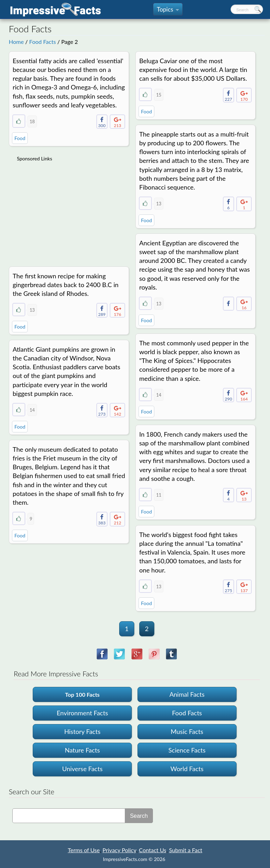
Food (20, 138)
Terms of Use (84, 850)
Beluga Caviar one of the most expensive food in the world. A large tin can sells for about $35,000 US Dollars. (193, 69)
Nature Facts (82, 750)
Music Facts (187, 731)
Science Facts (187, 750)
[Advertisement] (70, 210)
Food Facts (43, 42)
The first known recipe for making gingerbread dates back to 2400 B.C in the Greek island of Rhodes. (66, 285)
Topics (168, 11)
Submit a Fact (186, 850)
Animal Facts (187, 694)
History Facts (82, 731)
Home (16, 42)
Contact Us (153, 850)
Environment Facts (82, 713)
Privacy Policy (119, 850)
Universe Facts (82, 769)
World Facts (187, 769)
